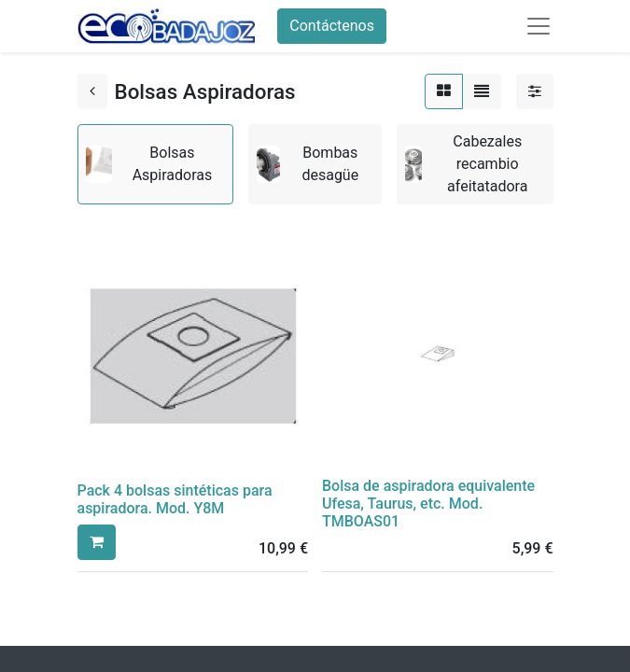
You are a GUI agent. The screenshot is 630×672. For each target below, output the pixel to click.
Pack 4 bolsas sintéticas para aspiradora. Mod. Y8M (175, 499)
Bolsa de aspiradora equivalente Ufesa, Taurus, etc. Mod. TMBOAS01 (428, 504)
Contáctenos (332, 26)
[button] (97, 542)
